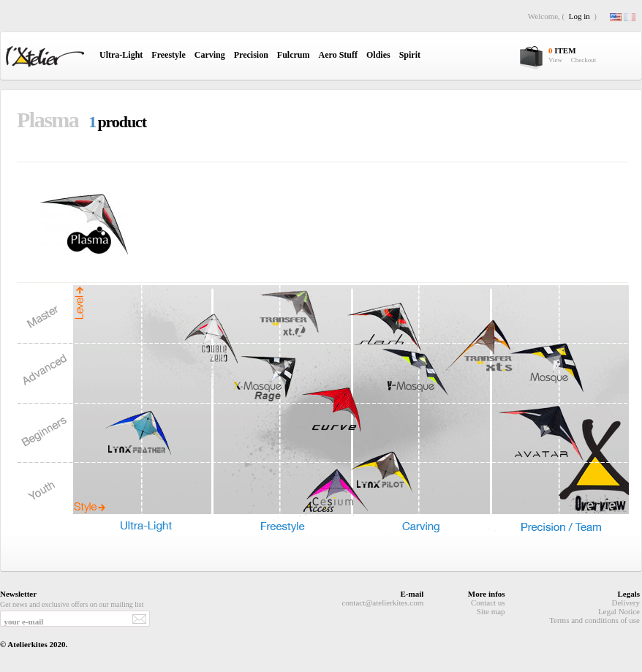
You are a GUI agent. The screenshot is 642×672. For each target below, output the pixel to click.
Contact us (488, 603)
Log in (579, 16)
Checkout (584, 60)
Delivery (626, 603)
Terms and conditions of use (594, 620)
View (555, 60)
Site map (491, 611)
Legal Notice (619, 611)
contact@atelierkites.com (382, 603)
